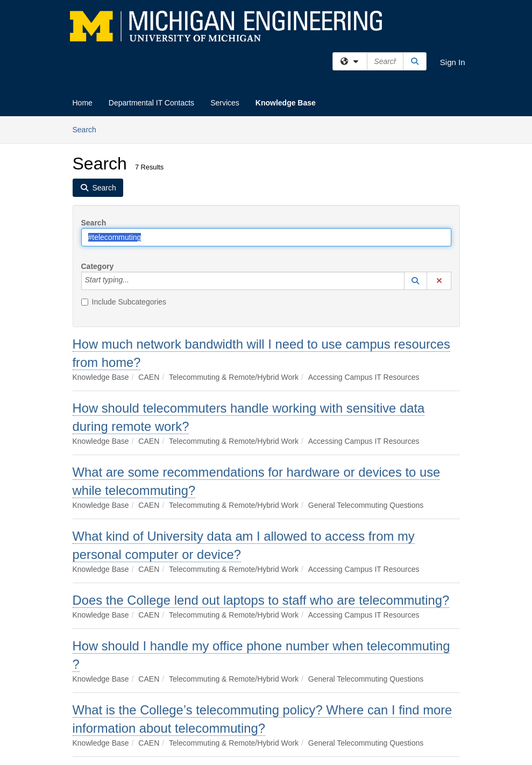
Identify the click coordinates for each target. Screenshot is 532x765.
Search (88, 129)
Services (225, 103)
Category (98, 266)
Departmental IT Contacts (151, 103)
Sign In (453, 62)
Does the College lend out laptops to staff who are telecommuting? (261, 600)
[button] (416, 281)
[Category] (135, 281)
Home (83, 103)
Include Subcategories (124, 302)
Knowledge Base (286, 103)
